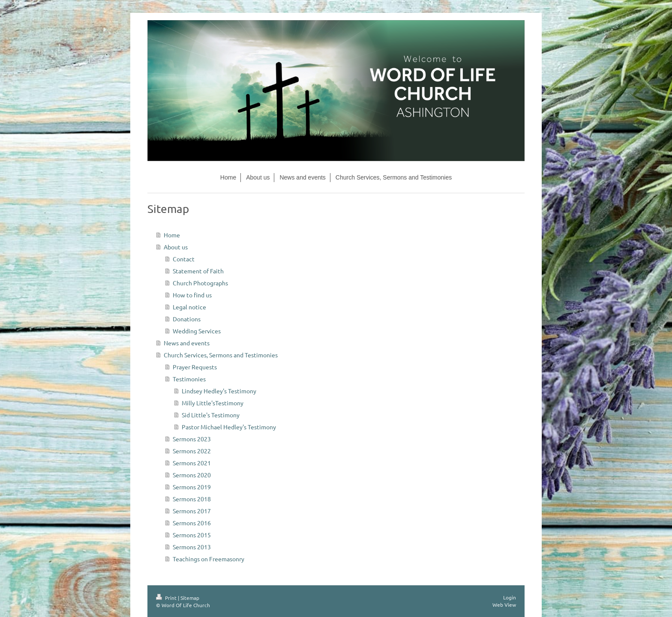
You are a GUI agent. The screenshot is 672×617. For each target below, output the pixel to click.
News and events (187, 343)
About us (176, 247)
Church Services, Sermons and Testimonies (221, 355)
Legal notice (189, 307)
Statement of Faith (198, 271)
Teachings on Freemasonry (208, 559)
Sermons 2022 (192, 451)
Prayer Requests (195, 367)
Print (167, 598)
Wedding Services (197, 331)
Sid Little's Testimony (211, 415)
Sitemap (190, 598)
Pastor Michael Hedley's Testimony (229, 427)
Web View (504, 605)
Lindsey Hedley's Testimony (219, 391)
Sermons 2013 (192, 547)
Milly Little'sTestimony (213, 403)
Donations (187, 319)
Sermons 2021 (192, 463)
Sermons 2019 (192, 487)
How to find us (192, 295)
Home (172, 235)
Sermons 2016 (192, 523)
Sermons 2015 (192, 535)
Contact (184, 259)
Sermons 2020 (192, 475)
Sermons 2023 (192, 439)
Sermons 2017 (192, 511)
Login (510, 597)
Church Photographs (200, 283)
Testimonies (189, 379)
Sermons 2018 (192, 499)
